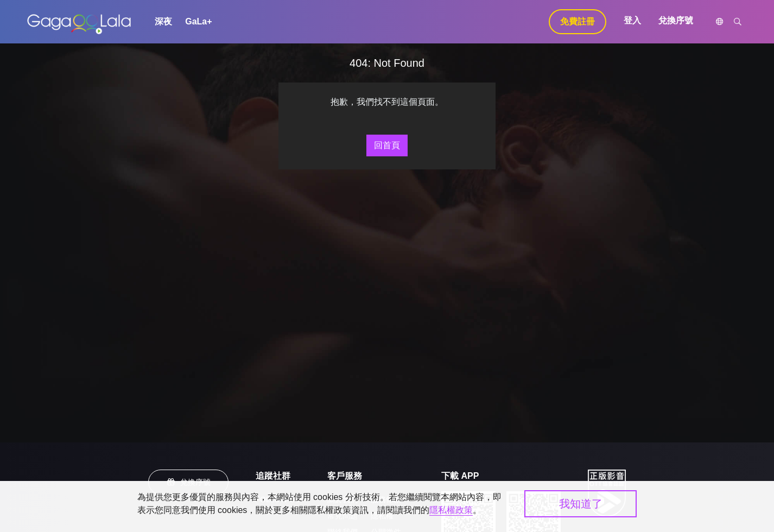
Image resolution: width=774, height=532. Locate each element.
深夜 (163, 21)
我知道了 (581, 504)
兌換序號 (676, 20)
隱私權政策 (451, 510)
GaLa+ (198, 21)
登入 (632, 20)
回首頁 (387, 145)
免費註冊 (578, 21)
